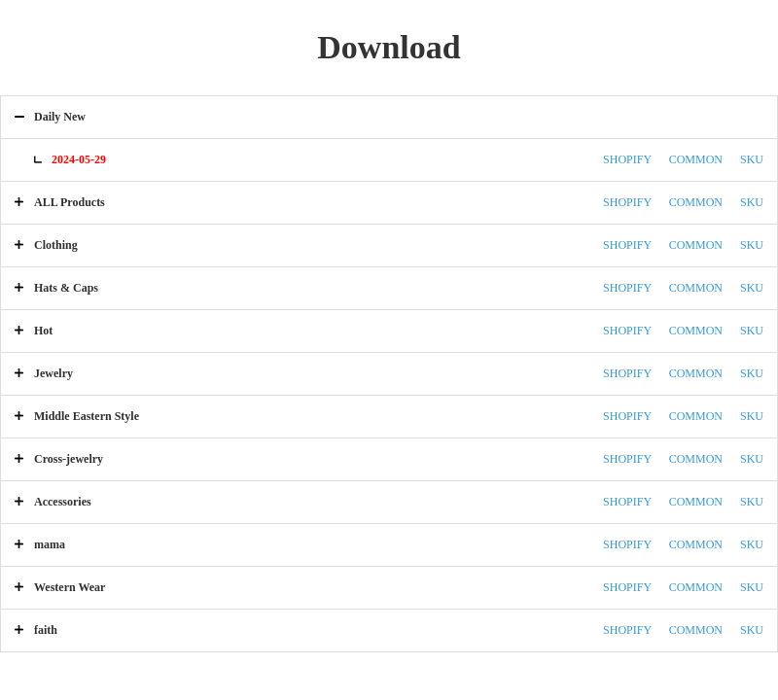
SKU (752, 159)
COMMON (696, 159)
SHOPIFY (627, 159)
